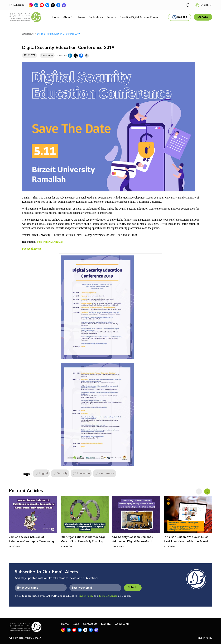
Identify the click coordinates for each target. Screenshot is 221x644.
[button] (207, 492)
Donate (106, 624)
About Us (69, 17)
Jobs (76, 624)
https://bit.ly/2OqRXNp (50, 242)
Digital (41, 473)
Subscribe (17, 5)
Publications (96, 17)
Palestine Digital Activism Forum (139, 17)
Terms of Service (108, 596)
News (82, 17)
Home (56, 17)
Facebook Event (32, 249)
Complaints (122, 624)
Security (60, 473)
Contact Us (90, 624)
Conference (104, 473)
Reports (111, 17)
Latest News (28, 34)
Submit (133, 588)
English (202, 5)
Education (81, 473)
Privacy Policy (85, 596)
